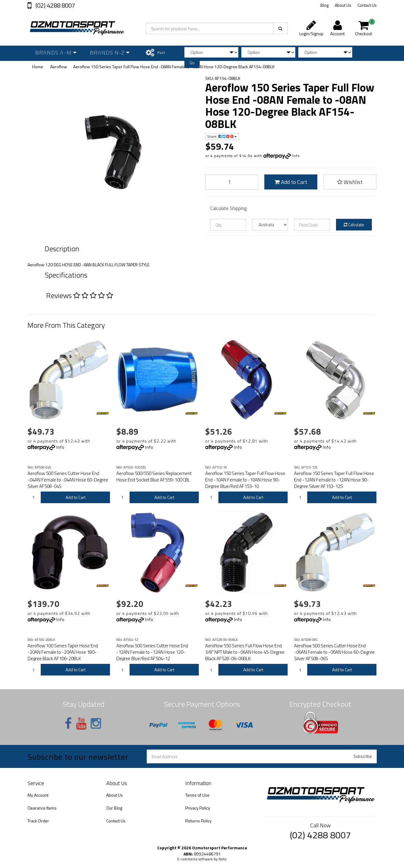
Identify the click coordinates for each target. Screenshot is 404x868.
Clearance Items (42, 808)
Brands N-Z (110, 52)
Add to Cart (291, 182)
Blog (325, 5)
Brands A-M (56, 52)
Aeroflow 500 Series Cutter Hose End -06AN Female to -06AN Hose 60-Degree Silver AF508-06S (334, 652)
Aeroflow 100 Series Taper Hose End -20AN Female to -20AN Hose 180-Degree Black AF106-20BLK (63, 652)
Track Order (38, 821)
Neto (223, 859)
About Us (343, 5)
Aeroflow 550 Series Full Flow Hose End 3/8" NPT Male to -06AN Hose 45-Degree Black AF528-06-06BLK (245, 652)
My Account (38, 795)
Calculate (354, 224)
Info (296, 156)
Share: (222, 136)
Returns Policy (198, 821)
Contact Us (367, 5)
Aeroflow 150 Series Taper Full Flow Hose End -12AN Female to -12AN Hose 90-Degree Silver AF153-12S (334, 480)
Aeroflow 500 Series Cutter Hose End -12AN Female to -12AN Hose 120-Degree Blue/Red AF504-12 (152, 652)
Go (192, 63)
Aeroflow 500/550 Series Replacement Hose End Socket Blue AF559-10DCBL (154, 477)
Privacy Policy (198, 808)
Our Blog (114, 808)
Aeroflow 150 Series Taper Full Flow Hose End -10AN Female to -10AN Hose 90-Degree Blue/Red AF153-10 (245, 480)
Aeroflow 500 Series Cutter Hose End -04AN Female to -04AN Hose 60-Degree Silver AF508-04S (68, 480)
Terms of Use (197, 795)
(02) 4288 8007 (55, 5)
